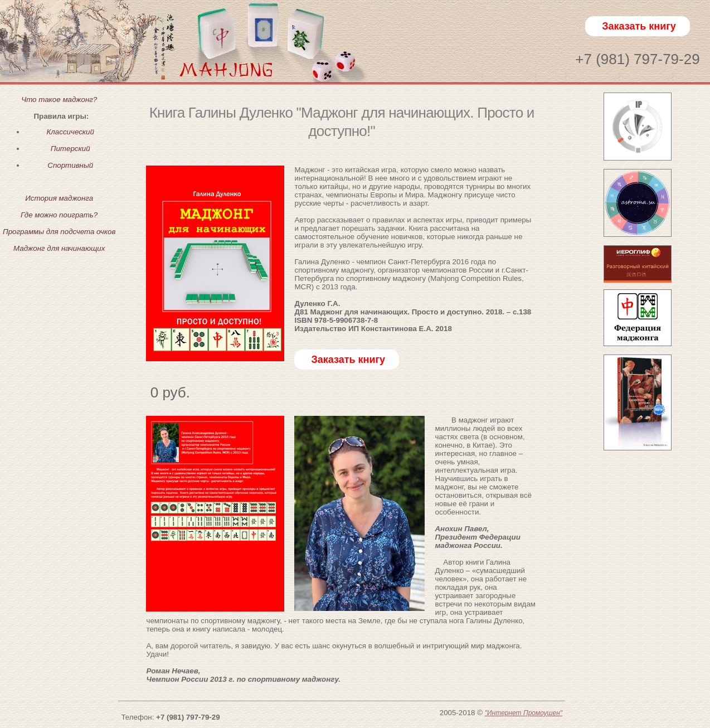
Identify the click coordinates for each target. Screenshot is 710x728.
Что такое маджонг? (59, 100)
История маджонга (59, 198)
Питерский (70, 149)
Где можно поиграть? (59, 215)
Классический (70, 132)
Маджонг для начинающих (59, 248)
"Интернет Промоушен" (524, 713)
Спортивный (70, 165)
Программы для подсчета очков (59, 232)
